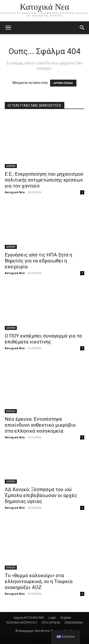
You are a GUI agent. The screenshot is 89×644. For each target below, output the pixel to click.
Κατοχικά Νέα (15, 192)
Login (52, 618)
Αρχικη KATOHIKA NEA (29, 618)
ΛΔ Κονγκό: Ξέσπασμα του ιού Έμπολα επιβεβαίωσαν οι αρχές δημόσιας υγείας (41, 495)
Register (66, 618)
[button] (82, 28)
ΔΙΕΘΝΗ (11, 166)
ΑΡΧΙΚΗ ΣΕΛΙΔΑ (63, 83)
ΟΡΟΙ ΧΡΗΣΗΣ (51, 623)
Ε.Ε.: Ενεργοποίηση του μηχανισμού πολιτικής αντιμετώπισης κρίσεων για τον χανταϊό (44, 180)
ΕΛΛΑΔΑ (11, 411)
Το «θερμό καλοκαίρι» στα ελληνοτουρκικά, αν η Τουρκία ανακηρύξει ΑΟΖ (39, 581)
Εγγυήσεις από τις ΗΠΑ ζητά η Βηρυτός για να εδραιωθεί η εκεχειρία (38, 261)
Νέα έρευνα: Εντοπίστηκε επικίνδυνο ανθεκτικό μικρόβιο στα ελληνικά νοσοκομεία (40, 425)
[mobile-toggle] (8, 28)
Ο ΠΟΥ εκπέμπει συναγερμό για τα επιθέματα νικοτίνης (43, 339)
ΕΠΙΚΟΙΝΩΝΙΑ (74, 623)
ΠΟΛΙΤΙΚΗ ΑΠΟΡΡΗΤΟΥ (22, 623)
